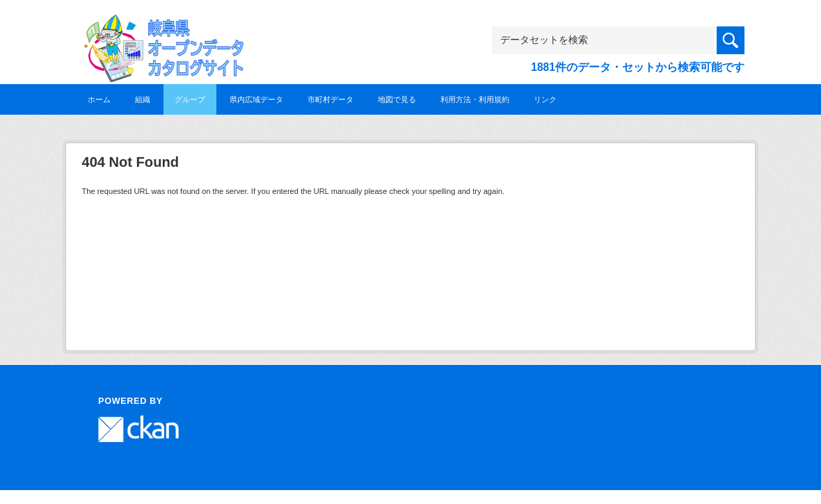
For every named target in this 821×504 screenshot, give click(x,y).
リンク (545, 99)
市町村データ (330, 99)
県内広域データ (256, 99)
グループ (190, 99)
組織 (143, 99)
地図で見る (397, 99)
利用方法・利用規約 (475, 99)
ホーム (99, 99)
